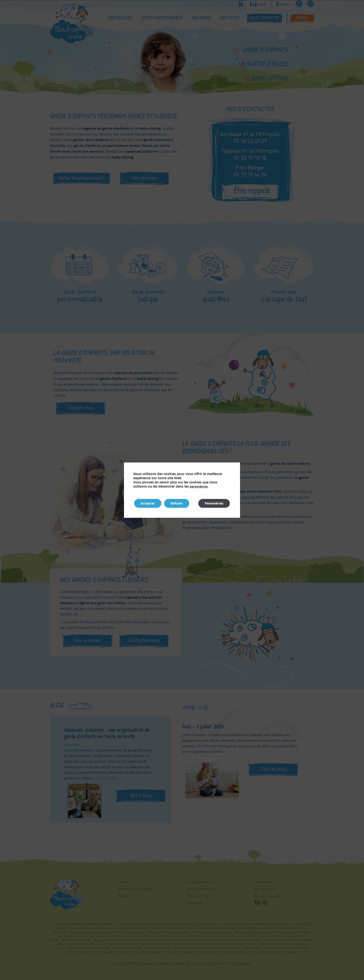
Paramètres (214, 503)
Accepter (148, 503)
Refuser (178, 503)
